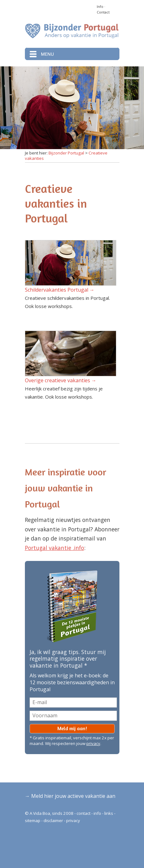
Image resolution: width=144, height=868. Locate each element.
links (109, 813)
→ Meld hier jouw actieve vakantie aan (70, 796)
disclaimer (53, 820)
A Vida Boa (40, 813)
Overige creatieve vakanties (58, 380)
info (97, 813)
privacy (93, 743)
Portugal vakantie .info (55, 548)
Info (100, 7)
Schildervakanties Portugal (57, 290)
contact (84, 813)
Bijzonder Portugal (66, 153)
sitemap (33, 820)
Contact (103, 12)
